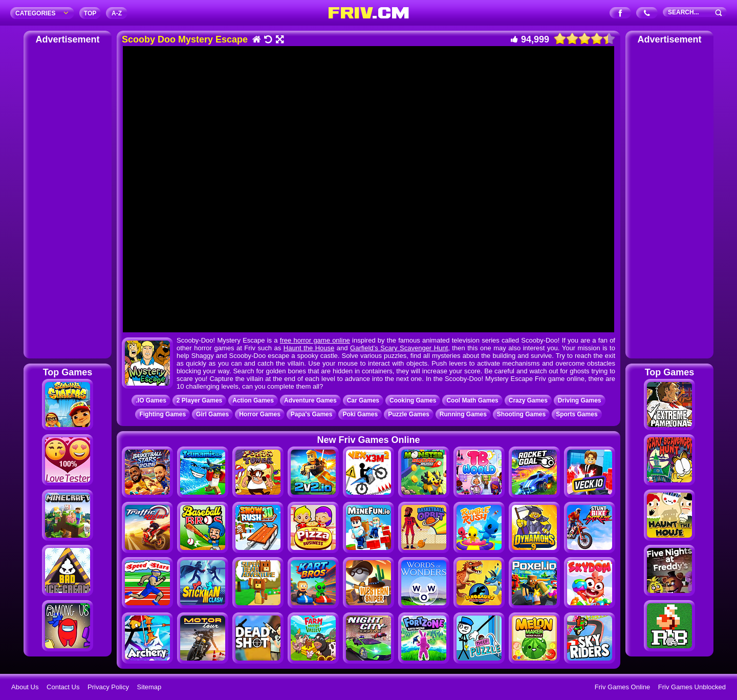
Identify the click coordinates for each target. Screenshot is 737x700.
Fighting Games (162, 414)
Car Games (363, 400)
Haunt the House (309, 348)
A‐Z (117, 13)
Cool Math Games (472, 400)
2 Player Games (199, 400)
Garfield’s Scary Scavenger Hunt (399, 348)
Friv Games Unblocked (692, 687)
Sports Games (577, 414)
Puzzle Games (409, 414)
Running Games (463, 414)
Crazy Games (528, 400)
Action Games (253, 400)
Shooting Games (521, 414)
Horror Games (260, 414)
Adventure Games (310, 400)
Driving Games (580, 400)
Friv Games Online (622, 687)
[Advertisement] (68, 200)
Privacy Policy (108, 687)
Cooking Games (413, 400)
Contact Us (63, 687)
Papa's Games (312, 414)
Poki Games (360, 414)
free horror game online (315, 340)
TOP (90, 13)
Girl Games (212, 414)
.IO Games (151, 400)
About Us (25, 687)
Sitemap (149, 687)
